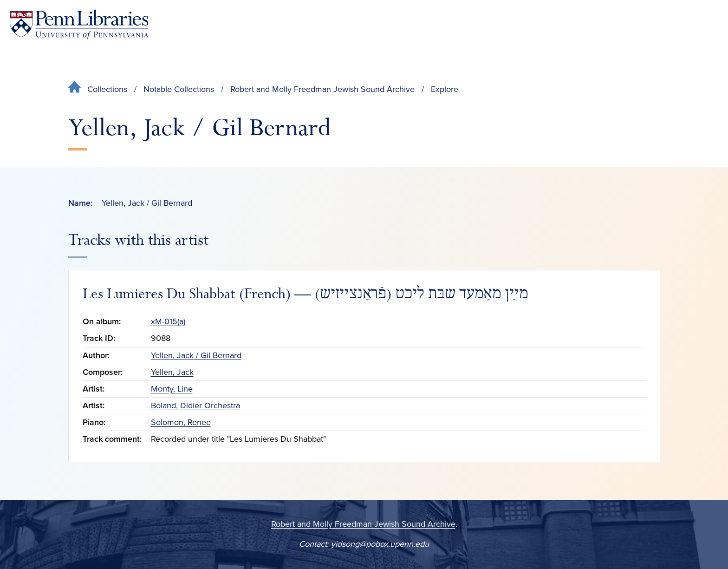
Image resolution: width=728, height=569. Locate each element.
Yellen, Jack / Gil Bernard (196, 355)
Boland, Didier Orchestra (195, 405)
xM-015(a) (168, 321)
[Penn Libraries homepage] (79, 24)
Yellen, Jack (172, 372)
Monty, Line (172, 389)
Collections (107, 89)
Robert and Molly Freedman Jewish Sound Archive (322, 89)
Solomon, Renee (181, 422)
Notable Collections (179, 89)
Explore (445, 89)
